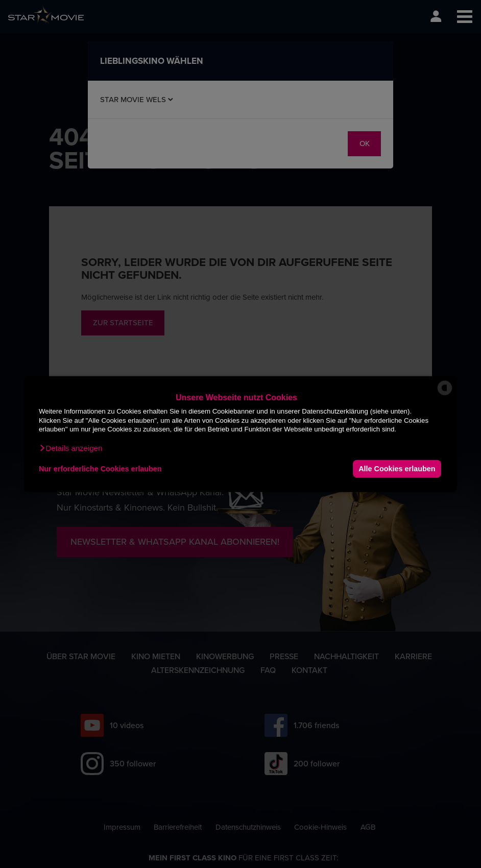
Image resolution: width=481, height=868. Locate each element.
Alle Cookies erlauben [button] (397, 469)
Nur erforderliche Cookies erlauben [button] (100, 469)
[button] (70, 448)
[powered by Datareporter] (445, 394)
